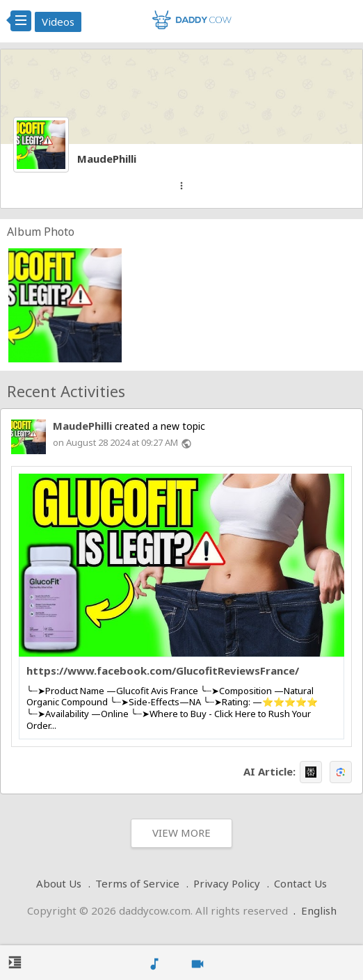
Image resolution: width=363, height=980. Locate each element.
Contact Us (300, 883)
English (319, 910)
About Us (59, 883)
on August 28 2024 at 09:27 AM (115, 442)
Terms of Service (137, 883)
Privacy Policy (227, 883)
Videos (58, 22)
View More (181, 833)
